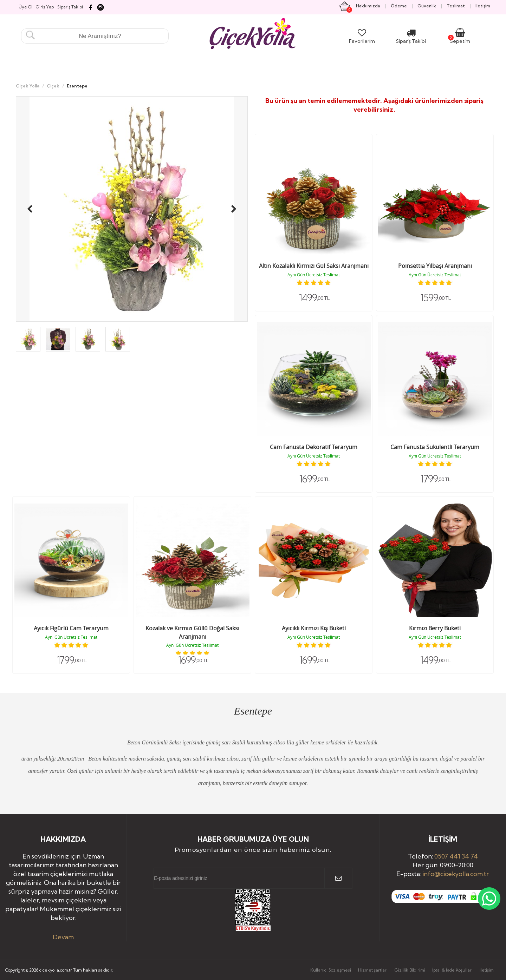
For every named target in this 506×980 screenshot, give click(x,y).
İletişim (487, 970)
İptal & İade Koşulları (452, 970)
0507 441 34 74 (456, 856)
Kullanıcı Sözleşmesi (331, 970)
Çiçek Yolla (28, 86)
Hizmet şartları (373, 970)
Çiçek (53, 86)
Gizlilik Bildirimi (410, 970)
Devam (63, 937)
